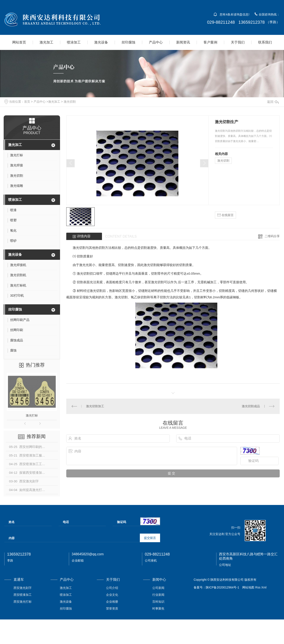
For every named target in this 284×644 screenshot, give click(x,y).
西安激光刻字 (23, 588)
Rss (258, 587)
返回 (273, 102)
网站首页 (19, 42)
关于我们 (238, 42)
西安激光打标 (23, 602)
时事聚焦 (158, 608)
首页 (27, 102)
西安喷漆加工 (23, 595)
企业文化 (112, 595)
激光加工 (46, 42)
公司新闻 (158, 588)
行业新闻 (158, 595)
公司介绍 (112, 588)
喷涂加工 (74, 42)
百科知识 (158, 602)
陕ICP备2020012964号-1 (222, 587)
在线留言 (225, 215)
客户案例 (210, 42)
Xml (264, 587)
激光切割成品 (251, 406)
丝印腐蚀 (128, 42)
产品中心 (156, 42)
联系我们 (265, 42)
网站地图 (248, 587)
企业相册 (112, 602)
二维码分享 (272, 236)
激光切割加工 (95, 406)
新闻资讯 (183, 42)
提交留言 (150, 538)
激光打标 (32, 415)
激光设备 (101, 42)
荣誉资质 (112, 608)
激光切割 (70, 102)
